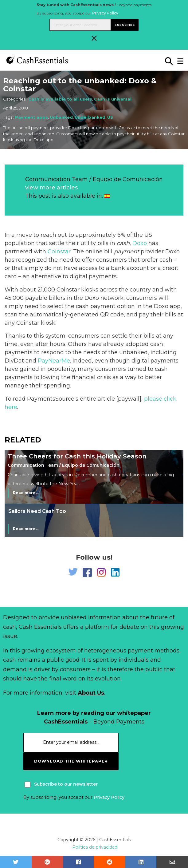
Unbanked (61, 117)
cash (123, 243)
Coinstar (59, 252)
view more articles (51, 188)
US (110, 117)
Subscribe (125, 25)
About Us (91, 693)
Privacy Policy (105, 13)
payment (127, 252)
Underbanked (90, 117)
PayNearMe (54, 361)
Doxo (140, 243)
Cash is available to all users (60, 99)
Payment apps (31, 117)
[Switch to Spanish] (107, 196)
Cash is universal (113, 99)
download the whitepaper (71, 761)
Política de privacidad (95, 847)
